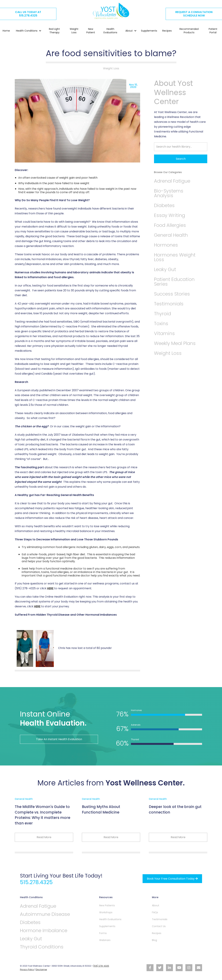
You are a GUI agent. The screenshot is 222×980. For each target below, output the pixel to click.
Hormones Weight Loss (175, 257)
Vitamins (164, 333)
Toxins (161, 324)
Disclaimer (41, 970)
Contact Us (159, 926)
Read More (44, 837)
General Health (171, 235)
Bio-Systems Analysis (169, 193)
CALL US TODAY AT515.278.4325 (28, 14)
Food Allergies (170, 225)
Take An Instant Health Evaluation (59, 739)
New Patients (107, 905)
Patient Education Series (174, 282)
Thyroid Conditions (42, 947)
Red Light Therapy (54, 31)
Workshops (106, 912)
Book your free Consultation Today (172, 879)
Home (6, 31)
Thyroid (163, 314)
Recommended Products (189, 31)
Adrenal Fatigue (172, 181)
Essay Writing (170, 215)
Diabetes (164, 205)
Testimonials (169, 304)
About (156, 905)
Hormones (166, 245)
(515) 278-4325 (101, 966)
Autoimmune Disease (45, 914)
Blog (154, 940)
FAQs (155, 912)
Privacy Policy (27, 970)
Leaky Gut (165, 269)
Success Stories (172, 294)
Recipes (167, 31)
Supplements (149, 31)
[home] (111, 11)
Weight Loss (74, 31)
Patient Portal (213, 31)
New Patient (91, 31)
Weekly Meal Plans (175, 343)
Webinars (105, 940)
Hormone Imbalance (44, 930)
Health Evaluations (110, 31)
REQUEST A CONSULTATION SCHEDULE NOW (194, 14)
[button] (27, 31)
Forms (103, 933)
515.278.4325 (36, 882)
